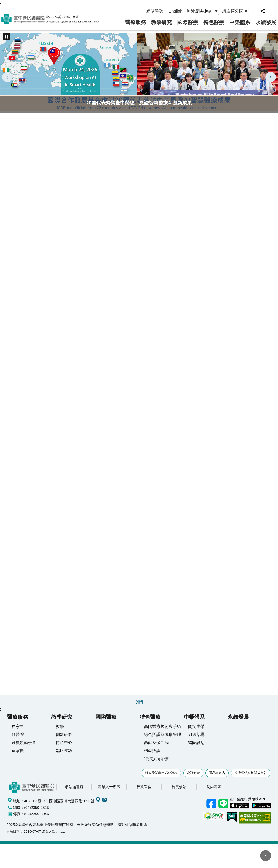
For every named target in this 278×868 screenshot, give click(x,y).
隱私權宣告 (217, 775)
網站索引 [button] (254, 11)
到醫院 (18, 737)
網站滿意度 (74, 789)
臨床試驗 (64, 753)
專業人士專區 (109, 789)
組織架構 (196, 737)
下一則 (271, 77)
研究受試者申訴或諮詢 (161, 775)
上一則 (7, 77)
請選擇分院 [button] (233, 11)
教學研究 (162, 22)
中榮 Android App (261, 808)
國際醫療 (188, 22)
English (175, 11)
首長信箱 (179, 789)
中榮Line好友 (223, 806)
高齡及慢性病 (156, 745)
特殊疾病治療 (156, 761)
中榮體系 (240, 22)
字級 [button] (272, 11)
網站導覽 (155, 11)
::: (2, 2)
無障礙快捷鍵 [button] (199, 11)
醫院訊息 (196, 745)
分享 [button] (263, 11)
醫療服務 (136, 22)
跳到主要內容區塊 (2, 2)
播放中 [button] (7, 37)
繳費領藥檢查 (24, 745)
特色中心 (64, 745)
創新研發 (64, 737)
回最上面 (266, 856)
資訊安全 (193, 775)
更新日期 (13, 834)
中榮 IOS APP (239, 808)
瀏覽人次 (49, 834)
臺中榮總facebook (211, 806)
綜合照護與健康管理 (163, 737)
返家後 (18, 753)
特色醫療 (214, 22)
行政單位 (144, 789)
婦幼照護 (152, 753)
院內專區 (214, 789)
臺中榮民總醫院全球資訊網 (50, 19)
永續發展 (266, 22)
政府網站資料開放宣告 (251, 775)
